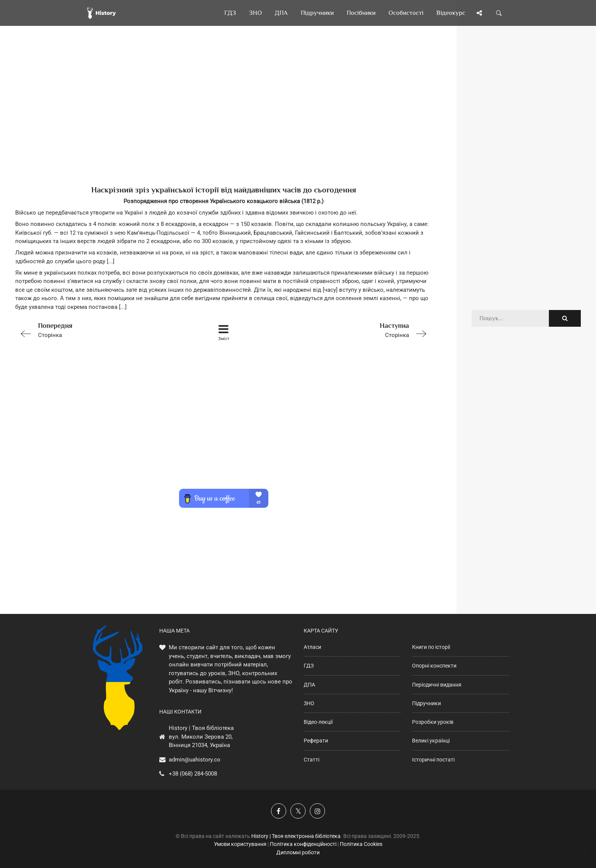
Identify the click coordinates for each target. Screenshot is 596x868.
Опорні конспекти (434, 666)
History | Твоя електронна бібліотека (296, 836)
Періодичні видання (437, 685)
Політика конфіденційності (303, 844)
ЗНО (309, 703)
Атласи (312, 647)
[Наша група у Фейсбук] (279, 811)
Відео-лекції (318, 722)
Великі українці (431, 741)
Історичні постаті (433, 760)
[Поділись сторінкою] (479, 13)
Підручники (426, 703)
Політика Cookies (361, 844)
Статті (311, 760)
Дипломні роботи (298, 852)
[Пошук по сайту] (499, 13)
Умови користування (240, 844)
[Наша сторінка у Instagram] (317, 811)
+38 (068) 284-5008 (193, 774)
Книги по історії (431, 647)
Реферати (316, 741)
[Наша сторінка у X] (298, 811)
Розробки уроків (433, 722)
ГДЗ (309, 666)
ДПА (309, 685)
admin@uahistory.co (195, 760)
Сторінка (98, 330)
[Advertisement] (223, 118)
